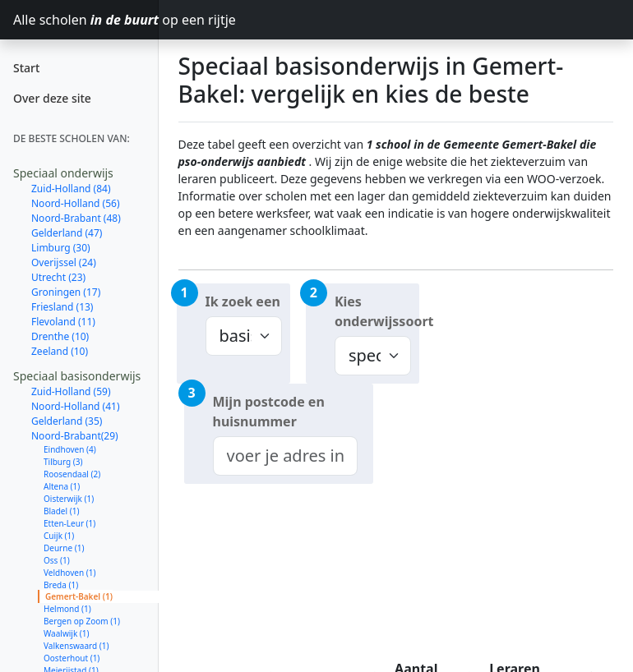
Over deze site (52, 98)
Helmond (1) (67, 609)
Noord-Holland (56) (76, 203)
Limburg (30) (61, 248)
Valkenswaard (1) (76, 646)
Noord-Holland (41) (76, 406)
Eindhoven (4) (70, 449)
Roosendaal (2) (72, 474)
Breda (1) (61, 585)
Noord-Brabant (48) (76, 218)
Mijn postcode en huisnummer (269, 412)
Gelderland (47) (67, 233)
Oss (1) (57, 560)
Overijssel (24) (64, 262)
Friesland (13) (62, 307)
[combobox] (285, 456)
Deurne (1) (64, 548)
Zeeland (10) (60, 351)
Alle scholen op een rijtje (86, 20)
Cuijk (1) (59, 536)
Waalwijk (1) (67, 633)
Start (26, 68)
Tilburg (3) (63, 462)
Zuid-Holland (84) (71, 189)
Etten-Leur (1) (69, 523)
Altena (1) (62, 486)
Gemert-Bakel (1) (79, 596)
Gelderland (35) (67, 421)
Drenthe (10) (60, 336)
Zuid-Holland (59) (71, 391)
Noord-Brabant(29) (75, 436)
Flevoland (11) (63, 322)
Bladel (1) (61, 511)
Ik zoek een (243, 301)
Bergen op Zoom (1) (82, 621)
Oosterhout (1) (72, 658)
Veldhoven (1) (69, 573)
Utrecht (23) (58, 277)
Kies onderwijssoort (377, 311)
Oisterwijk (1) (69, 499)
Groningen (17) (66, 292)
